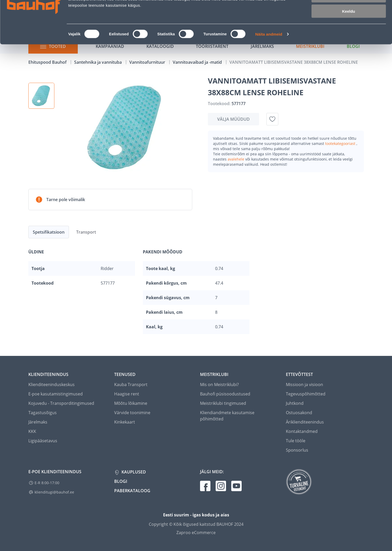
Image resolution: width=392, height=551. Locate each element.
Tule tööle (296, 441)
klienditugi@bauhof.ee (54, 492)
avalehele (236, 159)
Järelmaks (38, 422)
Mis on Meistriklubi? (219, 385)
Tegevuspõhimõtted (306, 394)
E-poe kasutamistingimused (56, 394)
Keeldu (349, 44)
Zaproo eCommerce (196, 533)
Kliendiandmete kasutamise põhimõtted (227, 416)
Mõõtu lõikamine (131, 403)
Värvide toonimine (132, 413)
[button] (41, 96)
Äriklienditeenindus (305, 422)
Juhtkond (295, 403)
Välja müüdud (233, 119)
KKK (32, 431)
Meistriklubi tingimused (223, 403)
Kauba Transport (131, 385)
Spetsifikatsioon (49, 232)
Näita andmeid (269, 66)
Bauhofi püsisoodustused (225, 394)
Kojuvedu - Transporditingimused (61, 403)
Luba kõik (349, 13)
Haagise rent (127, 394)
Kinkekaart (125, 422)
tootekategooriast (341, 143)
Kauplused (133, 472)
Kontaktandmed (302, 431)
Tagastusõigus (43, 413)
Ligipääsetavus (43, 441)
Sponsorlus (297, 450)
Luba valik (348, 28)
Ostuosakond (299, 413)
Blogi (121, 481)
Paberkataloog (132, 491)
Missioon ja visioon (304, 385)
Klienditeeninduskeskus (52, 385)
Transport (86, 232)
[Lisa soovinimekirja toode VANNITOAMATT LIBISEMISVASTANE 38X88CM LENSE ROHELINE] (272, 119)
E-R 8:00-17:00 (47, 483)
